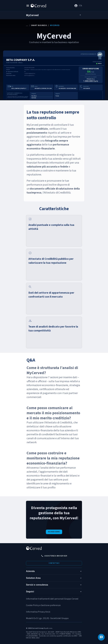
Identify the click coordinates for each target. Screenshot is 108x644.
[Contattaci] (101, 637)
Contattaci (54, 563)
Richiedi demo (54, 532)
